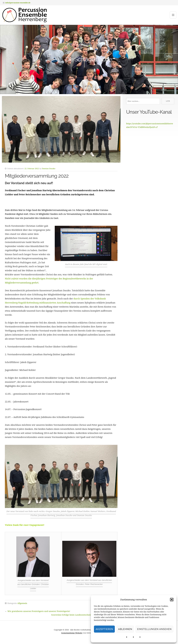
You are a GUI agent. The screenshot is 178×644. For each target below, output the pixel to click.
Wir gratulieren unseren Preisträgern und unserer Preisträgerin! (39, 611)
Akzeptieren (104, 629)
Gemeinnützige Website (72, 633)
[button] (172, 600)
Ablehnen (125, 629)
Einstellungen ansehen (154, 629)
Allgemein (22, 603)
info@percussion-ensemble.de (18, 3)
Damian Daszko (49, 168)
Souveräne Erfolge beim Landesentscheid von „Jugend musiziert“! (83, 615)
